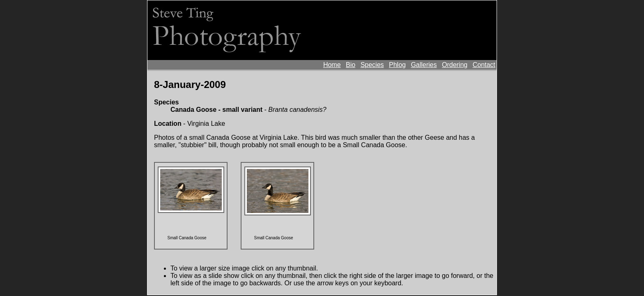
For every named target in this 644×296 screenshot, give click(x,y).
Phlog (397, 65)
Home (332, 65)
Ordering (455, 65)
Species (372, 65)
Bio (351, 65)
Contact (484, 65)
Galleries (424, 65)
